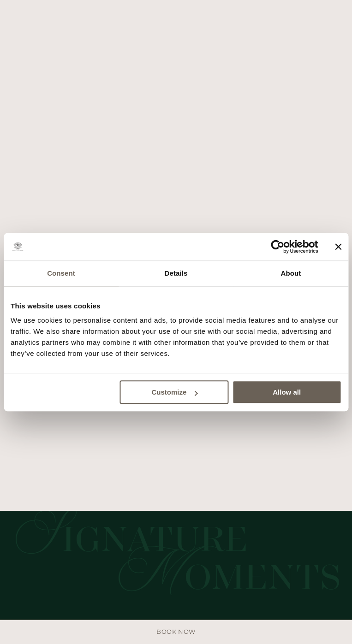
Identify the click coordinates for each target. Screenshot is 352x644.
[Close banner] (338, 247)
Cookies (186, 491)
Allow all (287, 392)
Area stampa (141, 491)
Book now (176, 632)
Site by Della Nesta (177, 508)
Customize (174, 392)
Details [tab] (176, 273)
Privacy (222, 491)
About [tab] (291, 273)
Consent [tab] (61, 273)
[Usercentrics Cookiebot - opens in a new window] (277, 247)
